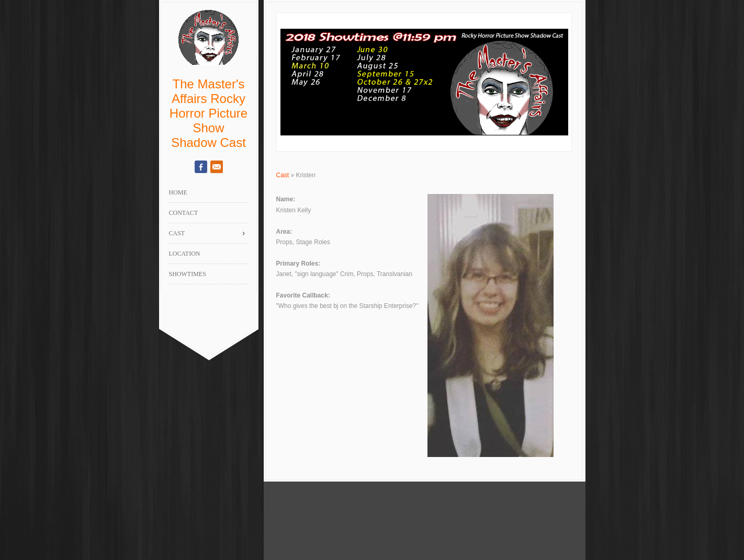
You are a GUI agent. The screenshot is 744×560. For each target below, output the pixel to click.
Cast (283, 175)
